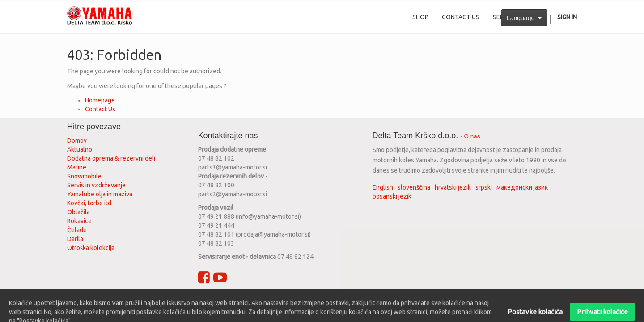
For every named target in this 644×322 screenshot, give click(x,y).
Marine (77, 167)
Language (524, 18)
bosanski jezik (392, 196)
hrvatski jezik (453, 187)
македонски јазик (522, 187)
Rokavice (79, 221)
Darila (75, 239)
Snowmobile (84, 176)
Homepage (100, 100)
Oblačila (78, 212)
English (383, 187)
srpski (484, 187)
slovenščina (414, 187)
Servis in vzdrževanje (96, 185)
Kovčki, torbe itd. (90, 203)
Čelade (77, 230)
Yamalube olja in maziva (100, 194)
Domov (77, 140)
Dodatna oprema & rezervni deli (111, 158)
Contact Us (100, 109)
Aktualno (80, 149)
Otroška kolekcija (91, 248)
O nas (472, 136)
